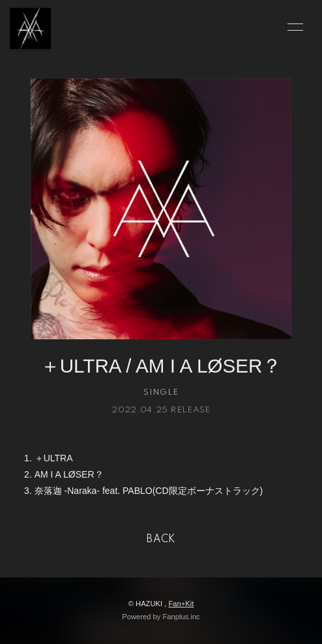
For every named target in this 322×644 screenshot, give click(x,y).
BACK (161, 540)
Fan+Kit (181, 604)
